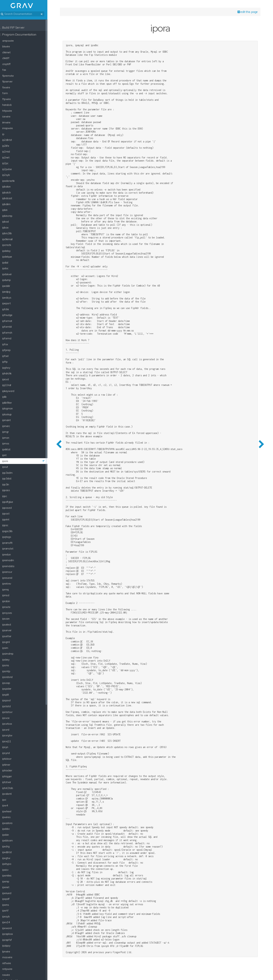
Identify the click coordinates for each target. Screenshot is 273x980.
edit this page (246, 12)
